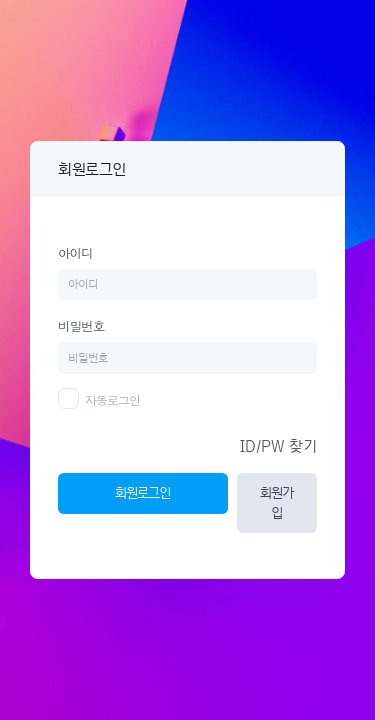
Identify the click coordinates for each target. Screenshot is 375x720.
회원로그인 (142, 492)
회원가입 (276, 502)
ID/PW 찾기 (278, 446)
